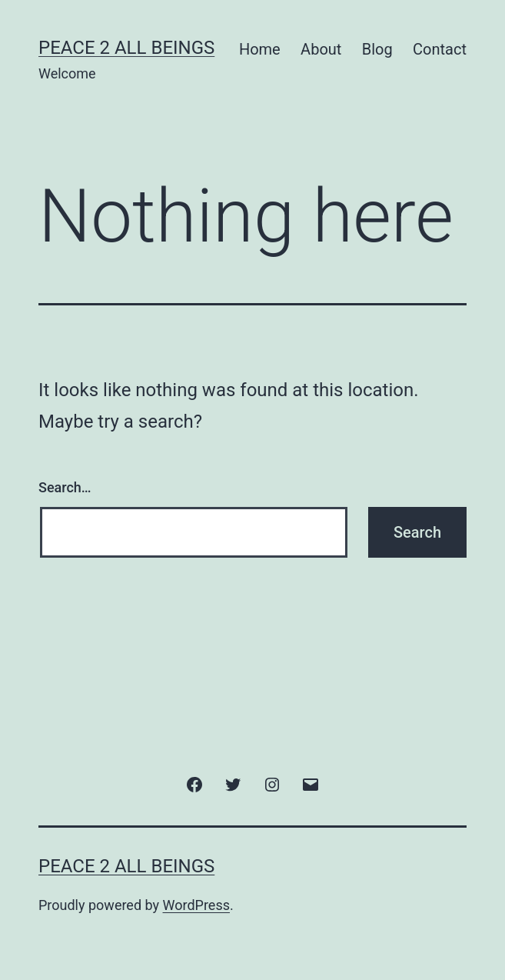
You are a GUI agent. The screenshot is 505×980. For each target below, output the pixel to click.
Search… (65, 487)
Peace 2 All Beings (126, 48)
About (321, 49)
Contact (440, 49)
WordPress (196, 905)
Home (260, 49)
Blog (377, 49)
